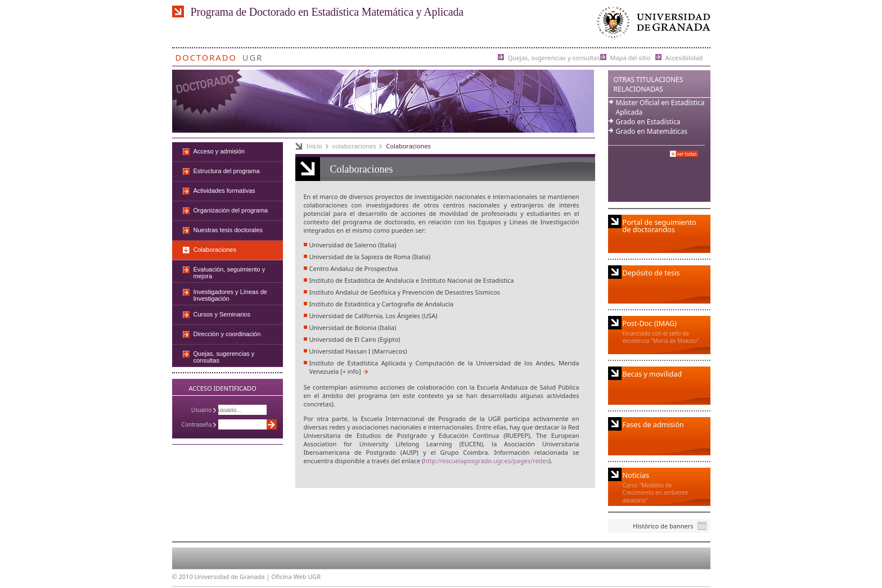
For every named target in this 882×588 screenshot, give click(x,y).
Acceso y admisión (219, 151)
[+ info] (350, 371)
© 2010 (183, 576)
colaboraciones (354, 146)
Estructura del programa (227, 171)
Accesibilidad (684, 57)
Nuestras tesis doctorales (228, 230)
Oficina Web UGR (296, 576)
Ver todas (687, 154)
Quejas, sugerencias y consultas (554, 57)
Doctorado (206, 55)
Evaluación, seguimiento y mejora (229, 273)
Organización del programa (231, 210)
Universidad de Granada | (233, 576)
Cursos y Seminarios (222, 314)
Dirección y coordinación (227, 334)
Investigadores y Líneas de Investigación (230, 295)
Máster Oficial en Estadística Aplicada (660, 107)
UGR (253, 55)
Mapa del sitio (631, 57)
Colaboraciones (408, 146)
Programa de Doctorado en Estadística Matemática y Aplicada (327, 12)
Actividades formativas (224, 191)
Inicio (314, 146)
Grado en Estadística (648, 122)
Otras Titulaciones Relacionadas (649, 84)
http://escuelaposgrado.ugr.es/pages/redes (486, 461)
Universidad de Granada (651, 25)
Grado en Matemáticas (652, 131)
